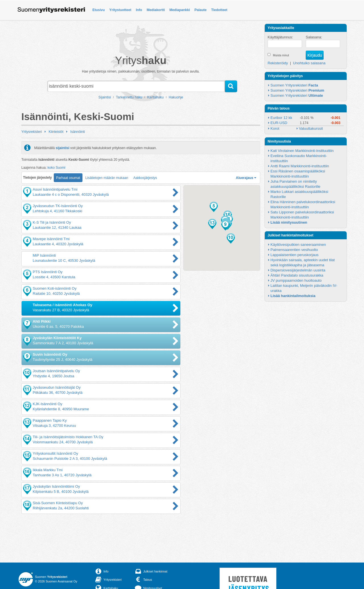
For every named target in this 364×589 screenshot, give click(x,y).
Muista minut (281, 55)
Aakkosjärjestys (145, 178)
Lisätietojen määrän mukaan (107, 178)
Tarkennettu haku (129, 97)
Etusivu (99, 10)
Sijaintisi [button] (105, 97)
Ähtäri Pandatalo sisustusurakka (297, 275)
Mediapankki (180, 10)
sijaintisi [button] (63, 148)
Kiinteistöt (56, 132)
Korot (275, 128)
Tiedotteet (219, 10)
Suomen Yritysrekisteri (294, 85)
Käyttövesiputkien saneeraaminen (298, 245)
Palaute (201, 10)
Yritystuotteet (120, 10)
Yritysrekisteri (32, 132)
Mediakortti (156, 10)
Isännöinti (77, 132)
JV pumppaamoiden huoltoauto (296, 280)
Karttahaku (156, 97)
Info (139, 10)
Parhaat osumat (68, 178)
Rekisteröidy (278, 63)
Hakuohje (176, 97)
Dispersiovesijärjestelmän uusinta (298, 270)
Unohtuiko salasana (309, 63)
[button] (214, 207)
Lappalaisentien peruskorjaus (294, 255)
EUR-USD (279, 123)
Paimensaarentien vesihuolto (294, 250)
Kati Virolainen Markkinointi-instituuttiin (302, 151)
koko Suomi (56, 168)
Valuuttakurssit (311, 128)
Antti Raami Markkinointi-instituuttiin (300, 166)
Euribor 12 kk (281, 118)
